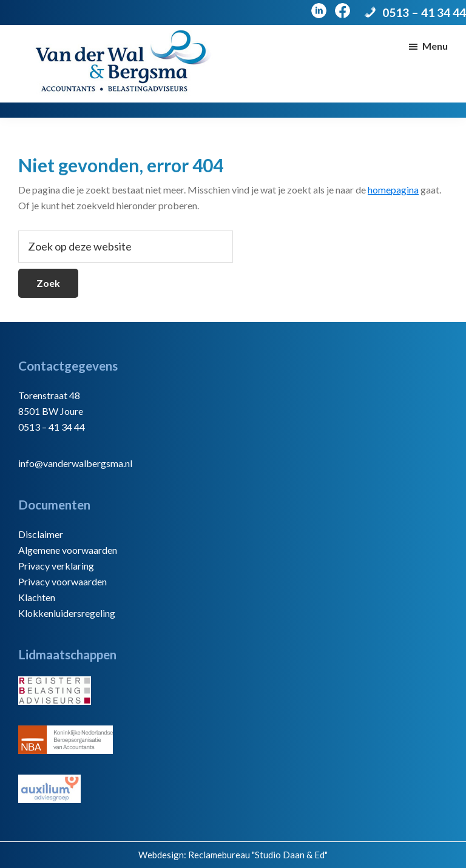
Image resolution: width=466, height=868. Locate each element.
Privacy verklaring (56, 566)
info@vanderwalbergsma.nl (75, 463)
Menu (435, 46)
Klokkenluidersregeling (67, 613)
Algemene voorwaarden (68, 550)
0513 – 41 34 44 (424, 12)
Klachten (37, 597)
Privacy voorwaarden (62, 581)
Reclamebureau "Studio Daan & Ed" (258, 855)
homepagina (393, 190)
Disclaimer (41, 534)
